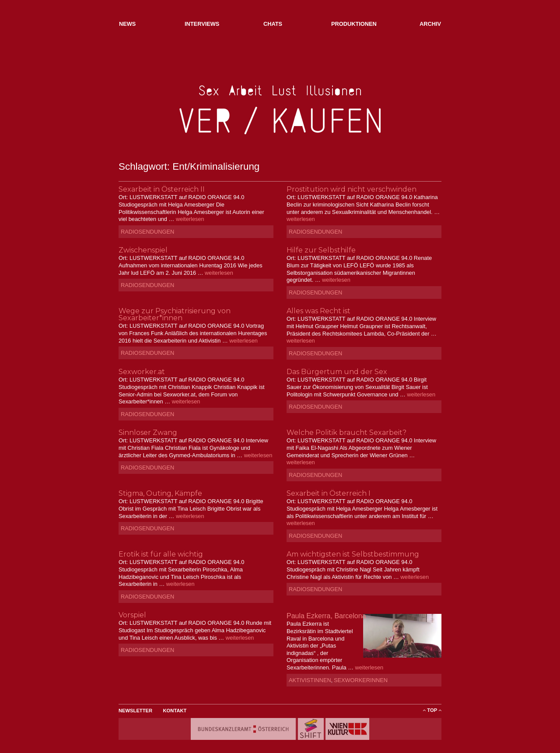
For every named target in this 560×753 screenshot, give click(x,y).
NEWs (127, 24)
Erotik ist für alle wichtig (161, 554)
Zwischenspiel (143, 250)
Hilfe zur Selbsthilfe (321, 250)
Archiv (430, 24)
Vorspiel (132, 615)
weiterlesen (190, 219)
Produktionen (354, 24)
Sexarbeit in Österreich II (162, 189)
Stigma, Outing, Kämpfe (160, 493)
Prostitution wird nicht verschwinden (352, 189)
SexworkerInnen (361, 680)
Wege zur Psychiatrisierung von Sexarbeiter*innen (175, 314)
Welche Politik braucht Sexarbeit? (346, 433)
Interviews (202, 24)
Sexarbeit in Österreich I (329, 493)
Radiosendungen (147, 232)
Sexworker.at (142, 372)
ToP (432, 710)
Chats (273, 24)
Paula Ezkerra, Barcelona (326, 616)
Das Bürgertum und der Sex (337, 372)
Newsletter (135, 711)
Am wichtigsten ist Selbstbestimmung (353, 554)
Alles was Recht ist (318, 311)
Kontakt (175, 711)
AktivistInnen (310, 680)
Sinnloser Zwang (148, 433)
